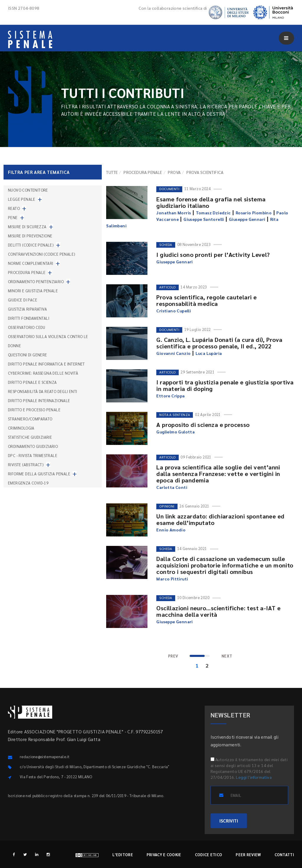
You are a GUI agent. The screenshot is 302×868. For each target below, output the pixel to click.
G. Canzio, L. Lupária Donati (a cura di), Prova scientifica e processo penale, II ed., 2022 (219, 343)
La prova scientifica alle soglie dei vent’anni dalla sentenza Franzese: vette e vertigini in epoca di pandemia (218, 474)
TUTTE (112, 172)
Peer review (248, 855)
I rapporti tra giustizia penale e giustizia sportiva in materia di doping (225, 385)
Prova (174, 172)
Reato (14, 208)
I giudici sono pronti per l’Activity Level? (213, 254)
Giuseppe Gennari (247, 219)
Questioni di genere (28, 355)
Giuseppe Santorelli (204, 219)
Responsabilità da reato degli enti (43, 391)
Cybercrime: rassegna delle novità (43, 373)
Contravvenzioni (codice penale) (42, 254)
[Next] (227, 656)
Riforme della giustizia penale (39, 474)
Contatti (284, 855)
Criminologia (21, 428)
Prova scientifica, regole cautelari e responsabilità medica (206, 300)
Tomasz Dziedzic (213, 213)
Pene (13, 217)
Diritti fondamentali (29, 318)
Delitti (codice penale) (31, 245)
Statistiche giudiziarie (30, 437)
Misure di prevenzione (30, 236)
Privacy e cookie (164, 855)
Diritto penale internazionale (39, 400)
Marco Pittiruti (172, 579)
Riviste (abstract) (26, 465)
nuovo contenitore (28, 190)
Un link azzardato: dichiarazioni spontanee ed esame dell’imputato (220, 519)
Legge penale (22, 199)
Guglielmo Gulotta (175, 432)
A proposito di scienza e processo (203, 425)
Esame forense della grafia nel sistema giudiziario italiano (211, 202)
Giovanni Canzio (173, 353)
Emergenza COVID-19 (28, 483)
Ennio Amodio (171, 530)
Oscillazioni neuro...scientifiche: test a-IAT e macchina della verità (218, 611)
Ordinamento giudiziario (33, 446)
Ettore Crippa (170, 396)
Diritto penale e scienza (32, 382)
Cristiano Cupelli (174, 311)
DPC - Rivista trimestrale (33, 455)
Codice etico (209, 855)
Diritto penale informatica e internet (46, 364)
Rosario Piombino (254, 213)
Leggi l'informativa (254, 777)
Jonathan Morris (174, 213)
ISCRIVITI (229, 821)
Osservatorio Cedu (27, 327)
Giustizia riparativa (27, 309)
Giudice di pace (23, 300)
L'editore (123, 855)
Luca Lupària (209, 353)
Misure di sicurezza (27, 227)
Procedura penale (143, 172)
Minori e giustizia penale (33, 291)
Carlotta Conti (172, 487)
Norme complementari (31, 263)
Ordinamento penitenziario (36, 282)
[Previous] (173, 656)
